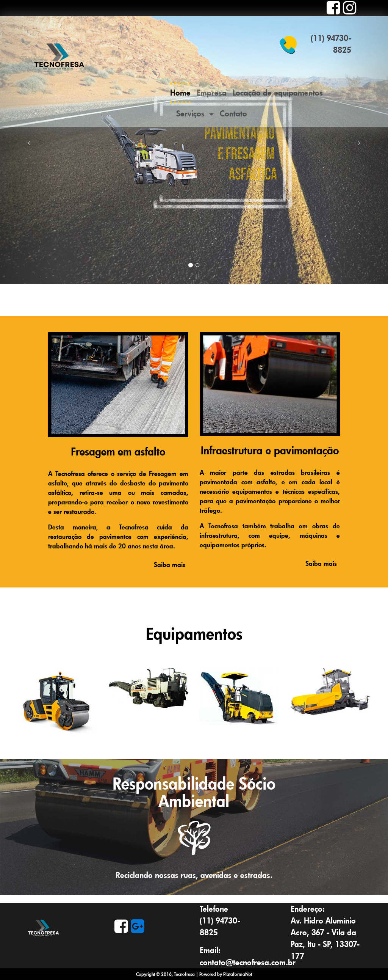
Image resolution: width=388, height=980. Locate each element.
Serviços (192, 113)
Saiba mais (168, 565)
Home (180, 94)
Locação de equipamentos (278, 93)
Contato (233, 113)
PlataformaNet (238, 974)
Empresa (212, 93)
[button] (29, 142)
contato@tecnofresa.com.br (248, 962)
